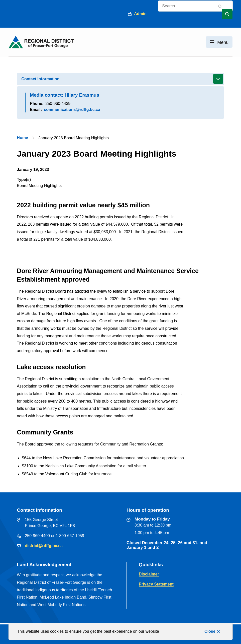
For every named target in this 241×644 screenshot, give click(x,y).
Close (210, 631)
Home (22, 138)
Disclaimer (149, 574)
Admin (140, 14)
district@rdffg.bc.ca (44, 546)
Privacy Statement (156, 584)
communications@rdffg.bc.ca (72, 110)
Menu (223, 42)
